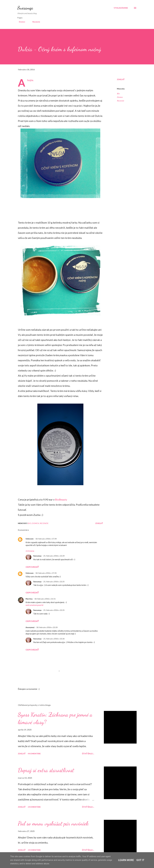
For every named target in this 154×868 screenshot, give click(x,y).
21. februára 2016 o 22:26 (54, 639)
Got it (140, 860)
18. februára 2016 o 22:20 (47, 627)
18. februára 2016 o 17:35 (46, 573)
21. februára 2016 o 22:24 (54, 556)
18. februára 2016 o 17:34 (46, 539)
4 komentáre (34, 754)
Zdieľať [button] (121, 79)
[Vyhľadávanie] (121, 8)
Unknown (30, 539)
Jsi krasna (30, 551)
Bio (118, 94)
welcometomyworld (34, 605)
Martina (29, 599)
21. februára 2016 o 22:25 (54, 582)
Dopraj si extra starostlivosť (46, 770)
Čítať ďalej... (88, 754)
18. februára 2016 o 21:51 (45, 599)
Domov (20, 22)
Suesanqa (25, 8)
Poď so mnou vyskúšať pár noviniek (53, 823)
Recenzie (35, 22)
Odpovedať (32, 567)
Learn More (126, 860)
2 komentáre (34, 807)
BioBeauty (61, 499)
